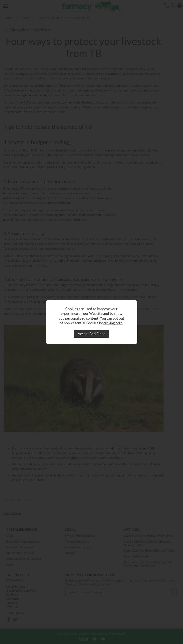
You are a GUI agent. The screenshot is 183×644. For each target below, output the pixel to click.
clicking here (113, 323)
